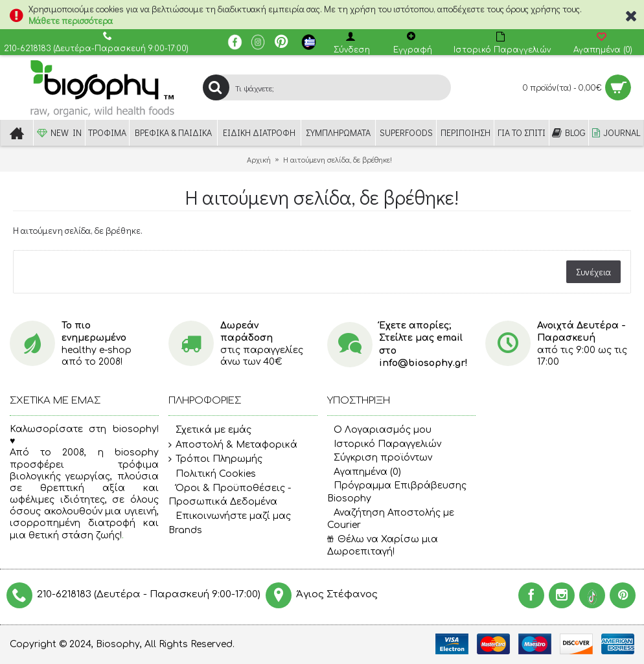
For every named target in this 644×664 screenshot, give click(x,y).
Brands (185, 530)
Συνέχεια (593, 272)
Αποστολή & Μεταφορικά (233, 445)
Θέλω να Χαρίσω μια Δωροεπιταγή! (383, 546)
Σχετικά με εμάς (210, 430)
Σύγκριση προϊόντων (380, 458)
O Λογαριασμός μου (379, 430)
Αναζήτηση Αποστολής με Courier (391, 519)
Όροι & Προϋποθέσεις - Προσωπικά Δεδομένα (230, 495)
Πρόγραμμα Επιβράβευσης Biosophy (397, 492)
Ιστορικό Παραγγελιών (384, 444)
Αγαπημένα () (364, 472)
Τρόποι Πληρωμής (215, 459)
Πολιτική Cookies (212, 474)
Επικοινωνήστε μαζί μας (230, 516)
